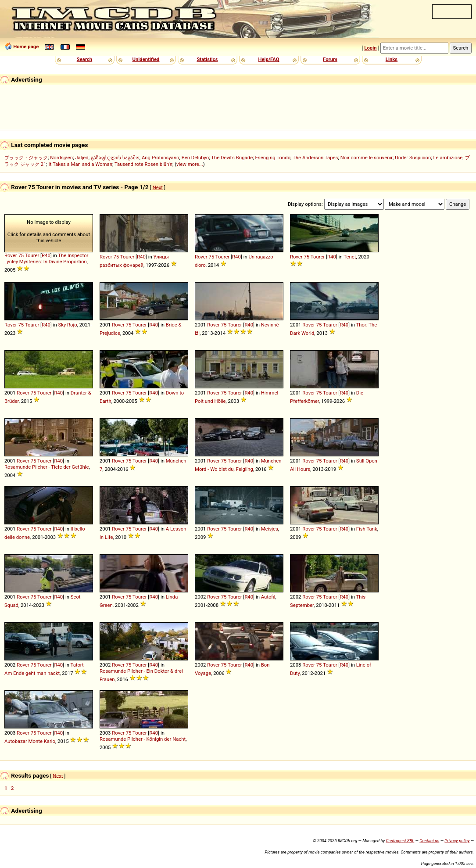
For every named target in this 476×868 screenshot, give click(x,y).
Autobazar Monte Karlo (30, 741)
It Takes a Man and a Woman (81, 164)
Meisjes (270, 529)
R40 (46, 255)
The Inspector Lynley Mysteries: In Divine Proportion (46, 258)
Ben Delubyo (195, 158)
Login (370, 48)
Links (392, 59)
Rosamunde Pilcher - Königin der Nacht (143, 739)
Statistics (207, 59)
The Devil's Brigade (232, 158)
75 (21, 255)
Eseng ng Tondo (273, 158)
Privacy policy (457, 841)
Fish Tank (367, 529)
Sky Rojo (67, 325)
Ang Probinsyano (161, 158)
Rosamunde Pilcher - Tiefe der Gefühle (47, 467)
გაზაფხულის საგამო (115, 158)
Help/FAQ (268, 59)
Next (158, 187)
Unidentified (146, 59)
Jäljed (82, 158)
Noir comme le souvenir (367, 158)
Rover (11, 255)
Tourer (32, 255)
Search (84, 59)
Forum (330, 59)
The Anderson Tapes (315, 158)
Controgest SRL (400, 841)
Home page (26, 47)
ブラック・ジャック (26, 158)
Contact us (429, 841)
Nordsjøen (61, 158)
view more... (190, 164)
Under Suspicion (413, 158)
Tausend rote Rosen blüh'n (143, 164)
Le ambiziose (448, 158)
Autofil (268, 597)
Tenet (350, 257)
